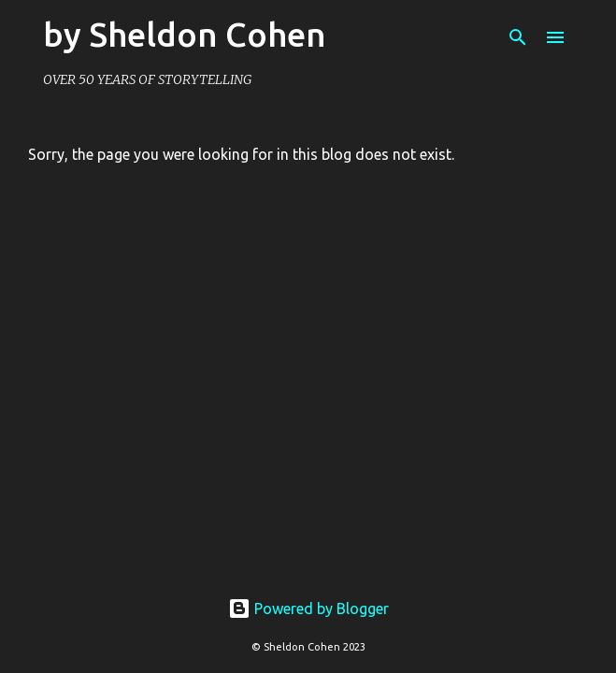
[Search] (518, 37)
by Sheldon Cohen (185, 34)
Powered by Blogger (308, 609)
